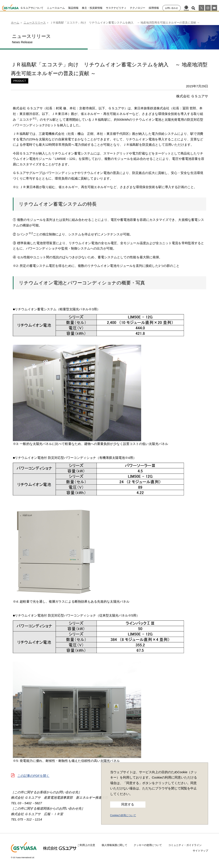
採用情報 (154, 8)
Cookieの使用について (123, 815)
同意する (128, 804)
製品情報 (73, 8)
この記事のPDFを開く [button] (33, 776)
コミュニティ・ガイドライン (185, 845)
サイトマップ (200, 851)
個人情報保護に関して (114, 845)
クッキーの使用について (148, 845)
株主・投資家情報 (92, 8)
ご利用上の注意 (86, 845)
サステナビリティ (116, 8)
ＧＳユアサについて (32, 8)
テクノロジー (138, 8)
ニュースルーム (56, 8)
